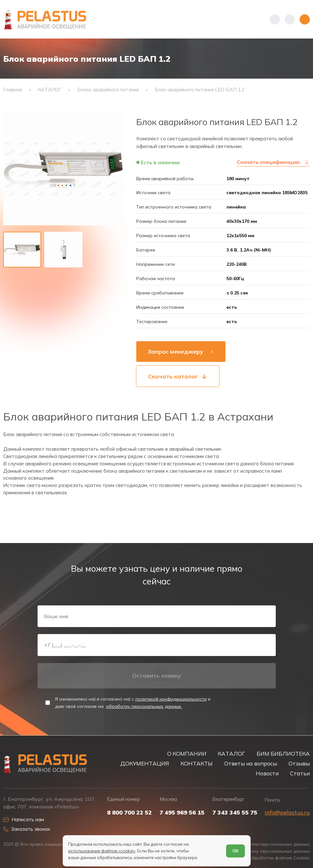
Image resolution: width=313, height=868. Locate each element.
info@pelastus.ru (287, 812)
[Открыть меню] (305, 19)
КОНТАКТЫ (197, 763)
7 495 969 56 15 (182, 813)
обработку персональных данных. (144, 706)
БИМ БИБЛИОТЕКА (283, 754)
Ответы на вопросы (251, 763)
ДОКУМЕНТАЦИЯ (145, 763)
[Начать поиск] (290, 19)
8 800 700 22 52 (129, 813)
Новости (267, 773)
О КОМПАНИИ (187, 754)
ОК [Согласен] (235, 851)
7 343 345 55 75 (235, 813)
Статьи (300, 773)
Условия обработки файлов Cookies (270, 858)
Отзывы (299, 763)
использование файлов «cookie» (102, 851)
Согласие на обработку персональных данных (258, 851)
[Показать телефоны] (275, 19)
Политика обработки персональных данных (261, 844)
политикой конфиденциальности (171, 699)
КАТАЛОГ (231, 754)
